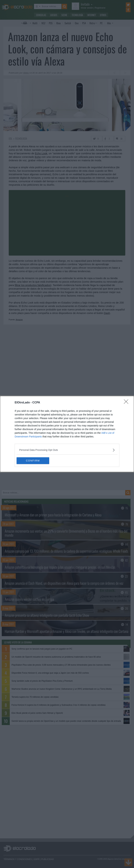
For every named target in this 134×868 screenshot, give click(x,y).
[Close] (127, 403)
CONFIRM (33, 461)
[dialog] (67, 434)
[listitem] (67, 450)
